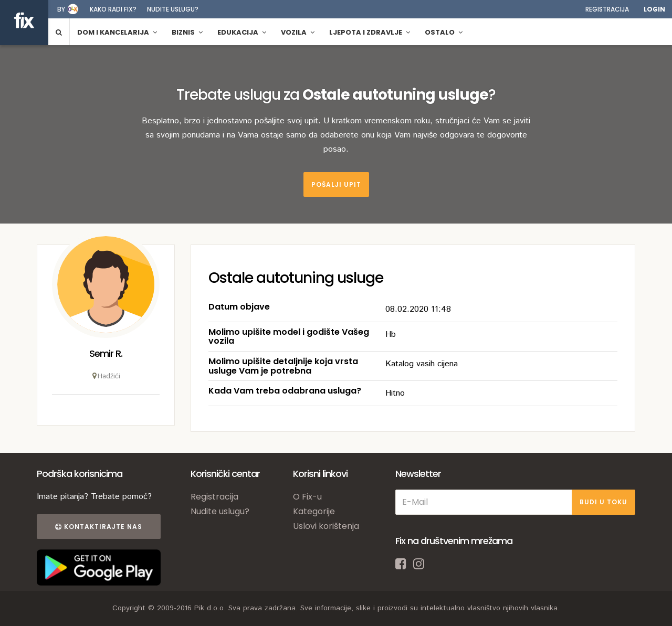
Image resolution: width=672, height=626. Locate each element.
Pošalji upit (336, 184)
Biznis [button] (187, 32)
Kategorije (314, 511)
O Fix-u (307, 497)
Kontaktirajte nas (99, 527)
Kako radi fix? (113, 9)
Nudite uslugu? (173, 9)
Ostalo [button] (444, 32)
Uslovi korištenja (326, 526)
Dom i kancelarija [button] (117, 32)
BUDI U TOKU (603, 502)
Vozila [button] (298, 32)
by (61, 9)
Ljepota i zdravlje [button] (370, 32)
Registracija (607, 9)
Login (654, 9)
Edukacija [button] (242, 32)
